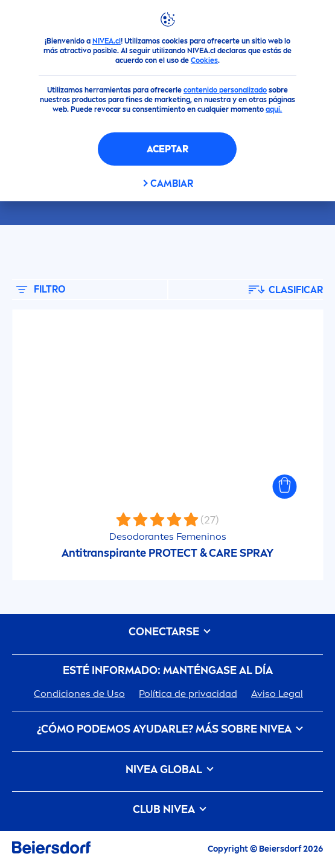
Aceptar (168, 149)
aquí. (274, 109)
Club (168, 810)
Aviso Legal (277, 694)
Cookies (204, 60)
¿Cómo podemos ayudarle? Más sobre (168, 729)
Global (168, 770)
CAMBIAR (172, 183)
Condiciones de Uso (79, 694)
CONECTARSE (168, 632)
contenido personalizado (225, 90)
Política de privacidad (188, 694)
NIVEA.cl (107, 41)
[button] (284, 487)
